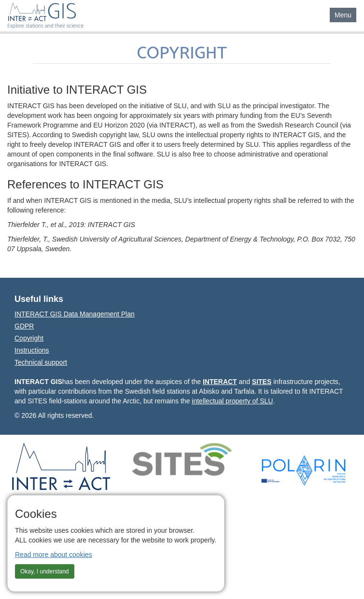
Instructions (32, 350)
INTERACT (220, 382)
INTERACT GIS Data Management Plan (75, 314)
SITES (262, 382)
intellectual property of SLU (232, 401)
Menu (345, 14)
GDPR (24, 326)
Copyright (29, 338)
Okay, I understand (45, 571)
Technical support (41, 362)
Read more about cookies (54, 554)
